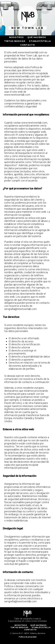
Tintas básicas (15, 41)
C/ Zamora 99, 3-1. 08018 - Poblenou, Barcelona (28, 633)
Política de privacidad (28, 637)
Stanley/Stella (40, 41)
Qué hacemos (37, 37)
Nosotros (16, 37)
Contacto (28, 45)
